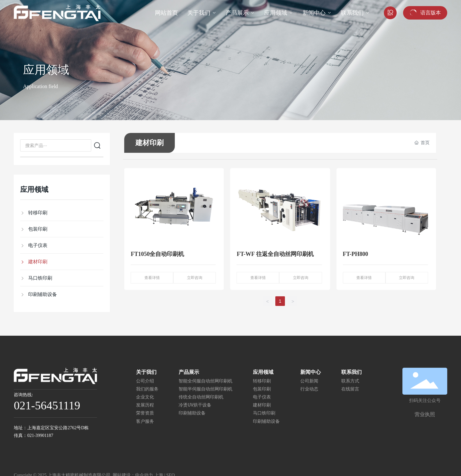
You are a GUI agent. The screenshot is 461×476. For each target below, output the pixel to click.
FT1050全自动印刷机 (157, 254)
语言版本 (431, 13)
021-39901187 (40, 435)
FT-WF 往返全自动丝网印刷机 (275, 254)
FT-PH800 (356, 254)
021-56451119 (47, 406)
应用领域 (46, 70)
